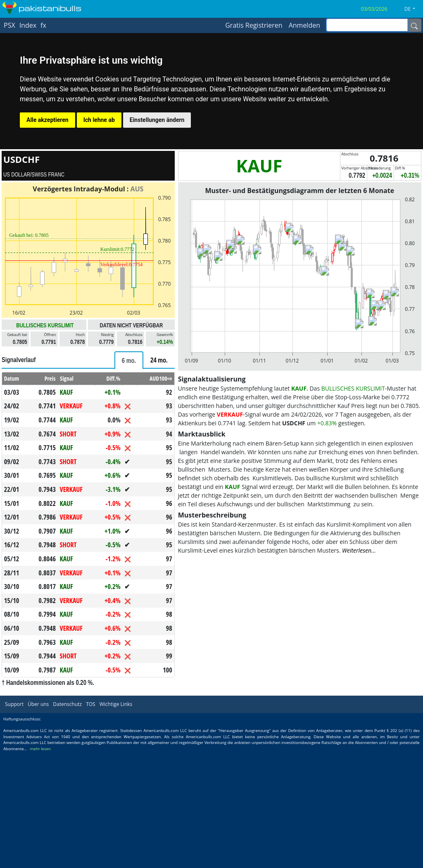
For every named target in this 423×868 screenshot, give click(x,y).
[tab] (129, 360)
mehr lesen (40, 749)
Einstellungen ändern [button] (157, 120)
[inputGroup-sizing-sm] (367, 25)
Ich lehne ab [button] (99, 120)
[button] (413, 9)
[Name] (414, 25)
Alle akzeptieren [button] (48, 120)
